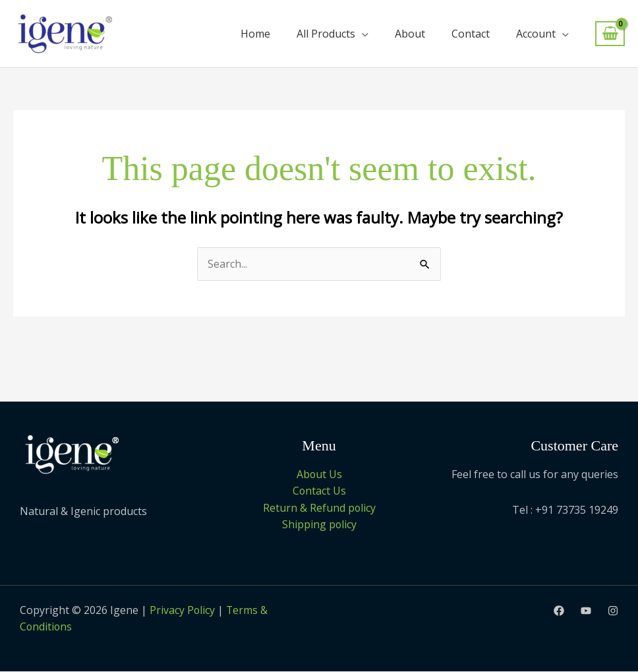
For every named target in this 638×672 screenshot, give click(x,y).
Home (255, 34)
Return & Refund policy (319, 508)
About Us (319, 474)
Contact (471, 34)
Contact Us (319, 491)
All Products (326, 34)
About (410, 34)
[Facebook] (559, 611)
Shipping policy (319, 525)
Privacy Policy (183, 611)
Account (536, 34)
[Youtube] (586, 611)
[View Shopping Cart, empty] (610, 34)
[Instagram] (613, 611)
